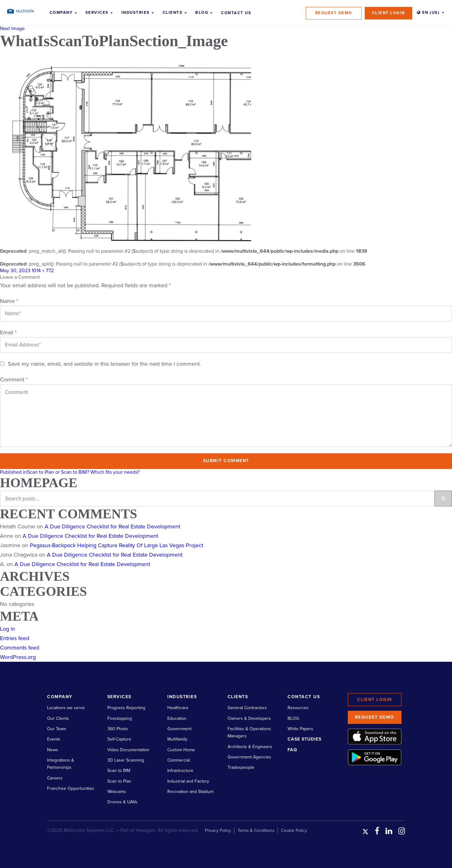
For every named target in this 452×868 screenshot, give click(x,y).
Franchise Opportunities (71, 788)
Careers (55, 778)
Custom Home (181, 750)
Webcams (117, 792)
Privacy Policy (218, 830)
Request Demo (334, 13)
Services (97, 13)
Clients (173, 13)
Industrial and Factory (188, 781)
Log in (8, 629)
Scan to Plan (119, 781)
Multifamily (177, 739)
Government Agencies (249, 757)
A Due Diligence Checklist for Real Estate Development (112, 526)
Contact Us (236, 13)
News (53, 750)
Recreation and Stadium (190, 792)
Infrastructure (180, 771)
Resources (298, 708)
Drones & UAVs (122, 802)
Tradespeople (241, 767)
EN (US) (428, 13)
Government (179, 729)
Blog (202, 13)
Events (54, 739)
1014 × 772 (43, 271)
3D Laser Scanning (126, 760)
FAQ (292, 750)
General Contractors (247, 708)
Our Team (56, 729)
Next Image (12, 29)
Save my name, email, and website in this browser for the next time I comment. (104, 364)
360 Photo (118, 729)
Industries (136, 13)
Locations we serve (66, 708)
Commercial (179, 760)
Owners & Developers (249, 718)
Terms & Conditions (256, 830)
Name (9, 301)
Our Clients (58, 718)
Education (177, 718)
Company (61, 13)
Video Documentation (128, 750)
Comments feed (20, 648)
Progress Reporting (126, 708)
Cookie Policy (294, 830)
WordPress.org (18, 657)
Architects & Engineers (250, 747)
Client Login (388, 13)
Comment (14, 380)
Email (8, 332)
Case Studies (304, 739)
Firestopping (120, 718)
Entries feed (15, 638)
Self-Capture (119, 739)
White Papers (300, 729)
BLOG (293, 718)
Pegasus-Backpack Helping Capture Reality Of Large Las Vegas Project (116, 545)
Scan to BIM (119, 771)
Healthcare (178, 708)
